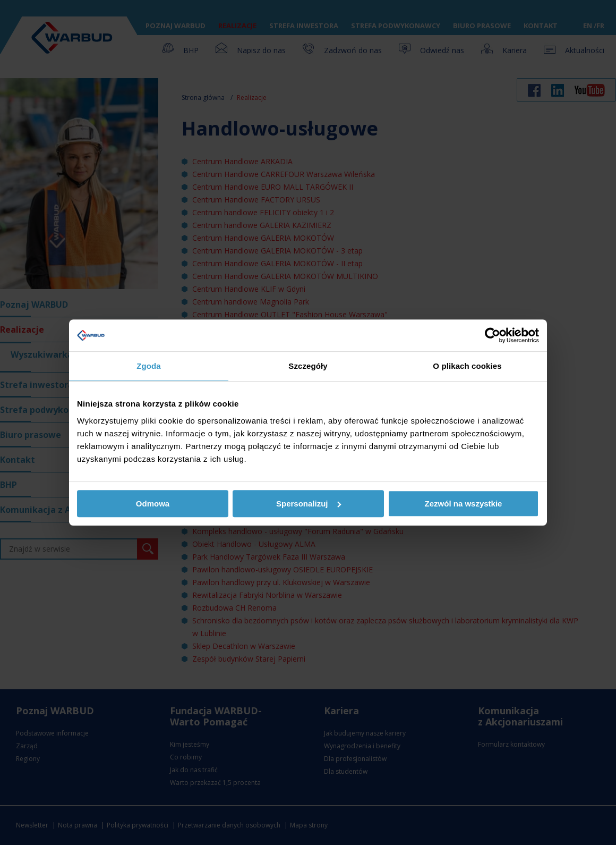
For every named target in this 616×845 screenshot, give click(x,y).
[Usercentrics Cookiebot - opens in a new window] (493, 335)
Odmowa (153, 504)
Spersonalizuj (309, 504)
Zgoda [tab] (149, 366)
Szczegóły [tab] (308, 366)
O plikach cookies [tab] (467, 366)
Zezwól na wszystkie (464, 504)
